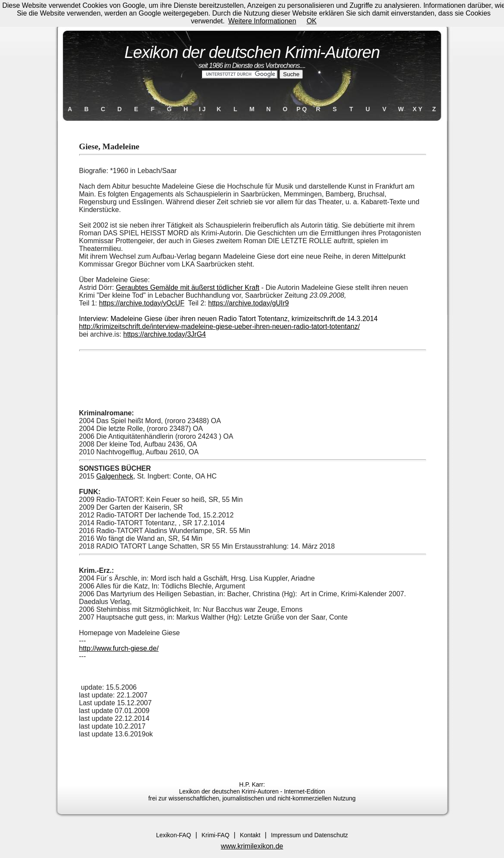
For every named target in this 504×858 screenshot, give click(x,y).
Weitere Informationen (262, 21)
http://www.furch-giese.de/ (119, 648)
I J (202, 109)
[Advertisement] (252, 382)
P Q (302, 109)
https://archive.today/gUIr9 (249, 303)
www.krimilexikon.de (252, 846)
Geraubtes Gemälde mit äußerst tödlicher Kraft (188, 288)
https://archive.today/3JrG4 (165, 334)
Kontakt (250, 835)
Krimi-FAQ (216, 835)
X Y (417, 109)
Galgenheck (115, 476)
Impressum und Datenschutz (309, 835)
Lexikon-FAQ (174, 835)
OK (312, 21)
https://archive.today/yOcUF (142, 303)
